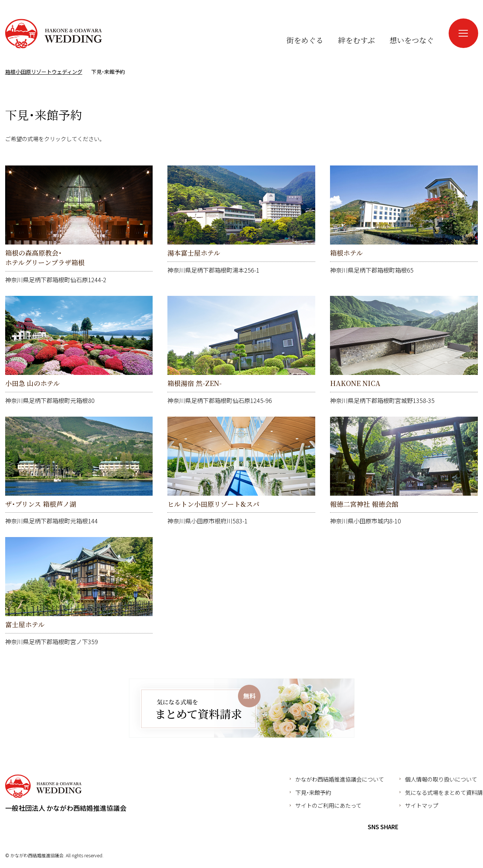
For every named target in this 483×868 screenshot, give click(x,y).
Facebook (408, 827)
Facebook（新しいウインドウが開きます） (416, 25)
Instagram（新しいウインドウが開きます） (430, 25)
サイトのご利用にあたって (328, 805)
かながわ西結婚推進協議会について (340, 779)
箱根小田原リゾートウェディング (54, 34)
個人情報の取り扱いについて (441, 779)
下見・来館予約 (313, 792)
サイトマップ (422, 805)
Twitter (422, 827)
